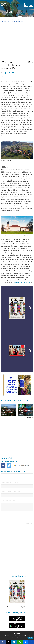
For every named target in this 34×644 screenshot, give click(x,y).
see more (30, 418)
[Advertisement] (17, 40)
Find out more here (21, 638)
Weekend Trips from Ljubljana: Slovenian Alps (7, 411)
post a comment (6, 76)
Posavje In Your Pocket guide (22, 282)
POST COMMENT (26, 525)
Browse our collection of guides (16, 608)
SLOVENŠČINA (28, 16)
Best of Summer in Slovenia (25, 411)
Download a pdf (17, 579)
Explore (17, 634)
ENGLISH (20, 16)
